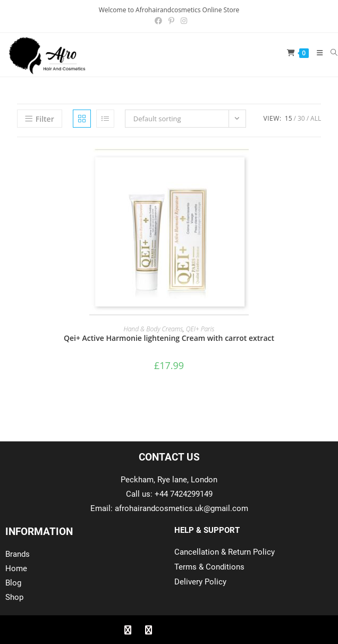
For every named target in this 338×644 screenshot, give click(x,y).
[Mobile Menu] (316, 53)
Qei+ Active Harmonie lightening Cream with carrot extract (169, 338)
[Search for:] (330, 53)
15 (289, 118)
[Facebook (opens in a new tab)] (158, 21)
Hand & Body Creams (154, 329)
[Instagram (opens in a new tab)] (182, 21)
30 (301, 118)
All (316, 118)
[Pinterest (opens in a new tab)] (171, 21)
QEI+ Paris (200, 329)
